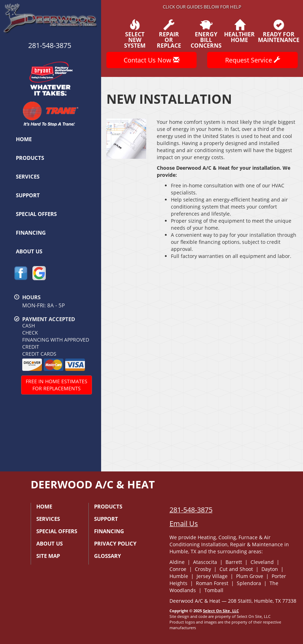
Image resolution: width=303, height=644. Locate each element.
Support (28, 195)
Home (24, 139)
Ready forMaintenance (279, 31)
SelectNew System (135, 34)
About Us (29, 251)
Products (30, 158)
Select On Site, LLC (221, 611)
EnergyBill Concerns (206, 34)
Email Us (184, 523)
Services (28, 176)
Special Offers (36, 214)
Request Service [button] (253, 60)
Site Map (48, 556)
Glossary (107, 556)
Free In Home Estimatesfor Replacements (57, 385)
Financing (31, 233)
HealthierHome (239, 31)
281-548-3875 (191, 510)
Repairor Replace (169, 34)
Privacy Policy (115, 543)
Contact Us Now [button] (151, 60)
